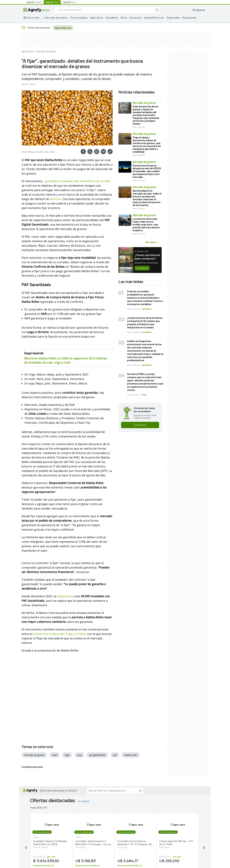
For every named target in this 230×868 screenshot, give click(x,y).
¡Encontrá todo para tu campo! (58, 791)
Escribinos (142, 268)
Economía (135, 18)
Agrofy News (28, 51)
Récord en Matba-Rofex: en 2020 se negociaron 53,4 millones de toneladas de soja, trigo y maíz (66, 360)
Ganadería (111, 18)
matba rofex (131, 755)
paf (115, 755)
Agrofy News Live (63, 28)
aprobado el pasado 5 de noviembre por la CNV (77, 181)
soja (79, 755)
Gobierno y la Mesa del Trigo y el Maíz (59, 634)
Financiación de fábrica (90, 866)
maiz (55, 755)
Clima (123, 18)
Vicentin (55, 199)
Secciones (33, 18)
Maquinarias (189, 18)
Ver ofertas (84, 801)
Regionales (173, 18)
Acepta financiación (46, 866)
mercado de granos (34, 755)
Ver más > (151, 242)
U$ (80, 861)
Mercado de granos (56, 18)
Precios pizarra (79, 18)
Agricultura (96, 18)
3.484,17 (133, 861)
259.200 (174, 861)
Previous (26, 848)
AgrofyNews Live (154, 18)
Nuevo (38, 837)
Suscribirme (140, 425)
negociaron (65, 596)
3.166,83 (91, 861)
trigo (67, 755)
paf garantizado (97, 755)
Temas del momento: (36, 28)
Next (204, 848)
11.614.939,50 (50, 861)
